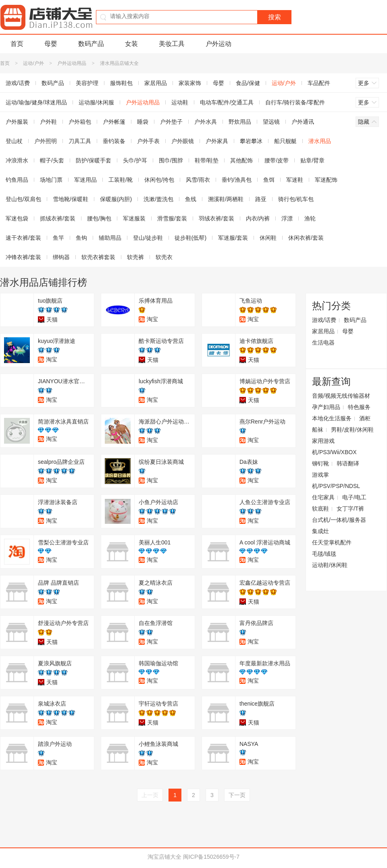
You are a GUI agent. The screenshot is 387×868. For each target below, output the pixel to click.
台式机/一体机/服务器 (339, 520)
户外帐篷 (114, 122)
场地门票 (51, 180)
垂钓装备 (114, 141)
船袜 (318, 430)
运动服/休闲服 (96, 102)
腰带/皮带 (277, 160)
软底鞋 (320, 509)
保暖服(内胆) (116, 199)
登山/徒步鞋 (148, 238)
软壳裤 (135, 257)
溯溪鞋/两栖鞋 (226, 199)
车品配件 (319, 83)
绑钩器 (61, 257)
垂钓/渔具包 (237, 180)
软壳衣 (164, 257)
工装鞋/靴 (121, 180)
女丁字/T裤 (350, 509)
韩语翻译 (348, 463)
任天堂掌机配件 (332, 542)
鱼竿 (58, 238)
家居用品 (156, 83)
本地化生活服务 (332, 418)
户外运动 (218, 44)
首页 (17, 44)
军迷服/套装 (233, 238)
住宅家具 (323, 497)
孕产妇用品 (326, 407)
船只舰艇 (285, 141)
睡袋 (143, 122)
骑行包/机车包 (296, 199)
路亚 (261, 199)
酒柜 (365, 418)
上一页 (150, 795)
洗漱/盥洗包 (158, 199)
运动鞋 (180, 102)
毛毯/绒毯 (324, 554)
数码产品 (91, 44)
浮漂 (287, 218)
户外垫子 (171, 122)
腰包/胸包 (99, 218)
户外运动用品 (72, 63)
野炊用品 (240, 122)
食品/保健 (248, 83)
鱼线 (191, 199)
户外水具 (206, 122)
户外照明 (46, 141)
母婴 (51, 44)
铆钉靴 (320, 463)
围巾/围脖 (171, 160)
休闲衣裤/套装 (306, 238)
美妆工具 (172, 44)
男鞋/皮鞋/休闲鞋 (352, 430)
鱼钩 (81, 238)
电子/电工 (354, 497)
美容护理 (87, 83)
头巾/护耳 (135, 160)
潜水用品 (320, 141)
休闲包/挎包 (159, 180)
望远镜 (271, 122)
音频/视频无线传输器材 (341, 396)
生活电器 (323, 343)
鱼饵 (269, 180)
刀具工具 (80, 141)
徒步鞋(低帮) (190, 238)
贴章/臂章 (312, 160)
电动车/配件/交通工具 (227, 102)
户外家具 (217, 141)
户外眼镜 (183, 141)
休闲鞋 (268, 238)
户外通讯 (303, 122)
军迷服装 (134, 218)
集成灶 (320, 531)
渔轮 (310, 218)
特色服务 (359, 407)
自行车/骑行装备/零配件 (295, 102)
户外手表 (148, 141)
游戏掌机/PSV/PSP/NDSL (336, 480)
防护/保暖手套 (94, 160)
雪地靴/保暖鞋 (71, 199)
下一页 (237, 795)
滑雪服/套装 (172, 218)
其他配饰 (241, 160)
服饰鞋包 (121, 83)
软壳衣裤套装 (98, 257)
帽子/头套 (52, 160)
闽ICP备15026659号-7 (211, 857)
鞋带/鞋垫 (207, 160)
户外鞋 (48, 122)
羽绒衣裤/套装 (216, 218)
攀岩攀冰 (251, 141)
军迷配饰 (326, 180)
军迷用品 (85, 180)
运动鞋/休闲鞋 (330, 565)
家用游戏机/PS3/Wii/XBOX (334, 446)
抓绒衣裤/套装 (58, 218)
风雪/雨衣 (198, 180)
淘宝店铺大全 (164, 857)
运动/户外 (33, 63)
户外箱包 (80, 122)
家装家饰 (190, 83)
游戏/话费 (324, 320)
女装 (131, 44)
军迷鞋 (295, 180)
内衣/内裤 (258, 218)
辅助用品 (110, 238)
